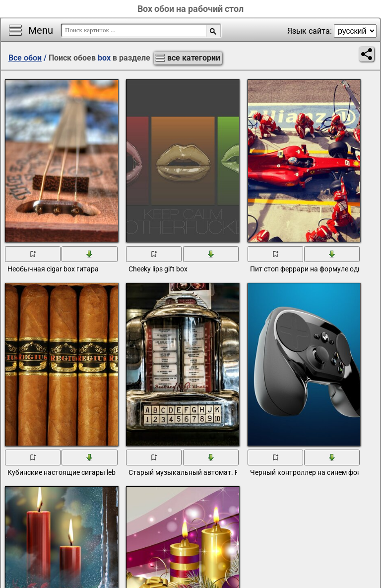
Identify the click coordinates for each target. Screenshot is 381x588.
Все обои (25, 58)
